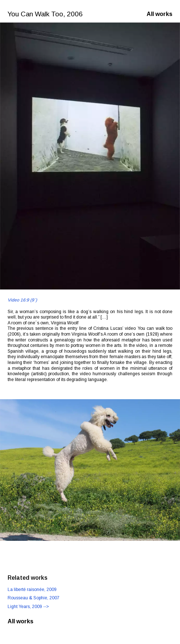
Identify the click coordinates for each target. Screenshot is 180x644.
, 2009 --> (28, 607)
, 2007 (34, 598)
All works (159, 14)
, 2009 (32, 590)
